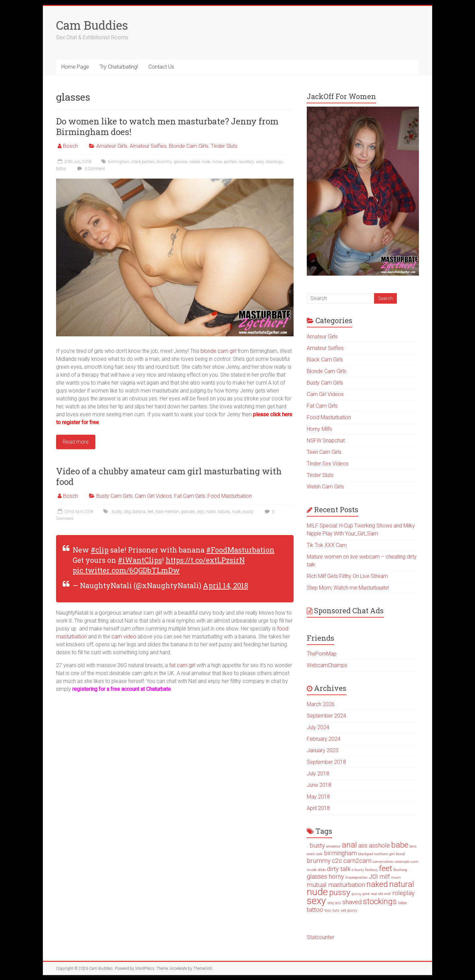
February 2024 (324, 739)
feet (150, 512)
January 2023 (323, 750)
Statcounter (320, 937)
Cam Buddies (92, 25)
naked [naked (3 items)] (377, 884)
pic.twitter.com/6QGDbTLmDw (126, 570)
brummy (164, 162)
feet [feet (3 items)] (386, 868)
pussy (248, 512)
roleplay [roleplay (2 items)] (403, 893)
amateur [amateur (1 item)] (333, 846)
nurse (217, 162)
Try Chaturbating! (119, 67)
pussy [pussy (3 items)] (340, 892)
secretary (246, 162)
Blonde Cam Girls (189, 146)
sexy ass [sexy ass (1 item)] (334, 903)
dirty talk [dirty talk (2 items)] (339, 869)
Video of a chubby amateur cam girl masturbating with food (169, 476)
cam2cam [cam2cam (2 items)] (357, 861)
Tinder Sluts (224, 146)
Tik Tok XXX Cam (327, 545)
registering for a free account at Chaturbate (122, 689)
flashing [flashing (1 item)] (400, 870)
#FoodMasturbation (240, 550)
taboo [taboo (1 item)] (402, 903)
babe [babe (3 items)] (400, 845)
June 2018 (319, 785)
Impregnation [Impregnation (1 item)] (356, 878)
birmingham (119, 162)
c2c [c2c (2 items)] (337, 861)
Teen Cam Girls (324, 452)
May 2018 (318, 797)
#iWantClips (140, 560)
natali (211, 512)
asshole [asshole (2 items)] (379, 845)
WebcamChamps (327, 665)
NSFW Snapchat (326, 440)
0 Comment (90, 169)
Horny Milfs (319, 429)
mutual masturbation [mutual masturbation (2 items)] (336, 885)
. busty (116, 512)
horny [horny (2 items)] (336, 877)
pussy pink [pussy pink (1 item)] (361, 894)
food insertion (167, 512)
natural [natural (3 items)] (402, 884)
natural (224, 512)
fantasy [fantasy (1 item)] (371, 870)
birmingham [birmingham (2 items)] (340, 853)
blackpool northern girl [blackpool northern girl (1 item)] (376, 854)
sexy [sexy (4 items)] (316, 901)
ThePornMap (322, 654)
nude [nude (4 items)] (317, 892)
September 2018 (326, 762)
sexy (260, 162)
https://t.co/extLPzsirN (205, 560)
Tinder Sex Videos (328, 464)
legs (201, 512)
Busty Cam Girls (114, 496)
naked (194, 162)
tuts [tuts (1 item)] (336, 911)
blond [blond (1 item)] (400, 854)
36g (127, 512)
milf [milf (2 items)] (385, 877)
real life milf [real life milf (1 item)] (381, 894)
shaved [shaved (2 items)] (352, 902)
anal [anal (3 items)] (349, 845)
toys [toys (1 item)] (328, 911)
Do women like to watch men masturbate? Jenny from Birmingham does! (167, 126)
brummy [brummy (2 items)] (319, 861)
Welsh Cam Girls (325, 487)
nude (206, 162)
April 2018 (318, 808)
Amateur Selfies (148, 146)
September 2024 (326, 716)
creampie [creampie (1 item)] (402, 862)
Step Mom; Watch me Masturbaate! (348, 588)
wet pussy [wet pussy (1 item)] (349, 911)
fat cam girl (182, 665)
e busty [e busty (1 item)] (358, 870)
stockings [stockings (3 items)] (380, 901)
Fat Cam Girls (190, 496)
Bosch (70, 146)
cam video (124, 637)
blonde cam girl (218, 351)
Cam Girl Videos (153, 496)
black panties (143, 162)
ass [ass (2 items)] (363, 845)
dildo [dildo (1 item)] (322, 870)
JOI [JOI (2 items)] (373, 877)
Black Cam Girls (325, 360)
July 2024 (318, 727)
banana (139, 512)
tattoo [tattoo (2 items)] (315, 910)
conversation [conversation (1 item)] (383, 862)
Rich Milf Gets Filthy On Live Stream (347, 576)
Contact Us (161, 67)
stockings (274, 162)
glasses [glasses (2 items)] (317, 877)
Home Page (75, 67)
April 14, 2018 (225, 585)
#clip (100, 550)
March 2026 (321, 704)
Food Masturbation (230, 496)
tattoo (61, 169)
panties (230, 162)
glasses (180, 162)
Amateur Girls (112, 146)
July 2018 (318, 774)
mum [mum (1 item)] (396, 878)
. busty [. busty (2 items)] (316, 845)
